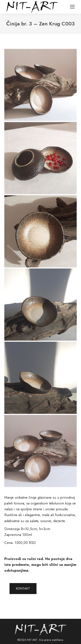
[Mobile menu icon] (72, 7)
